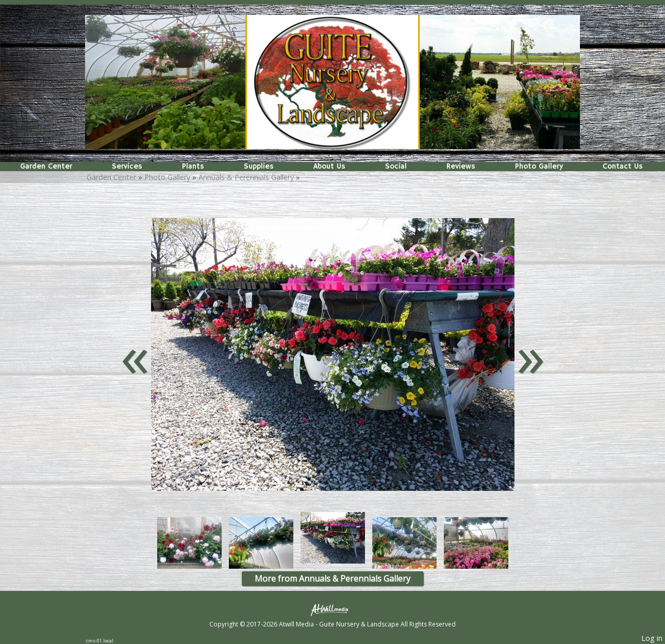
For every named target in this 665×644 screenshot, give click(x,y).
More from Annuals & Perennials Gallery (332, 579)
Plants (193, 167)
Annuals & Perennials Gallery (246, 177)
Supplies (259, 167)
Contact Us (623, 167)
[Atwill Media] (332, 609)
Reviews (461, 167)
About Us (329, 167)
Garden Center (46, 167)
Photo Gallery (539, 167)
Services (127, 167)
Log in (652, 638)
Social (396, 167)
